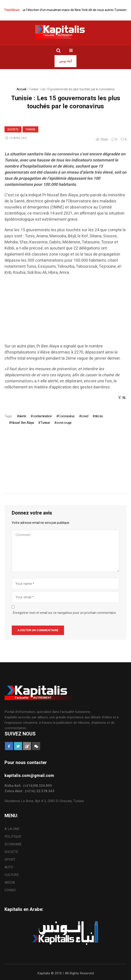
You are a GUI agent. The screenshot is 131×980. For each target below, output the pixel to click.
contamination (43, 416)
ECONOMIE (13, 844)
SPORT (10, 860)
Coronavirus (66, 416)
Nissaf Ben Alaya (22, 423)
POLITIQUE (13, 837)
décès (99, 416)
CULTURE (12, 875)
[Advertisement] (65, 312)
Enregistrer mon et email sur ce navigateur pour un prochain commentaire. (65, 613)
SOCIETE (13, 129)
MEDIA (10, 882)
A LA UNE (12, 829)
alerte (23, 416)
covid (85, 416)
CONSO (10, 890)
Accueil (21, 89)
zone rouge (64, 423)
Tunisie (30, 129)
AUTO (9, 867)
